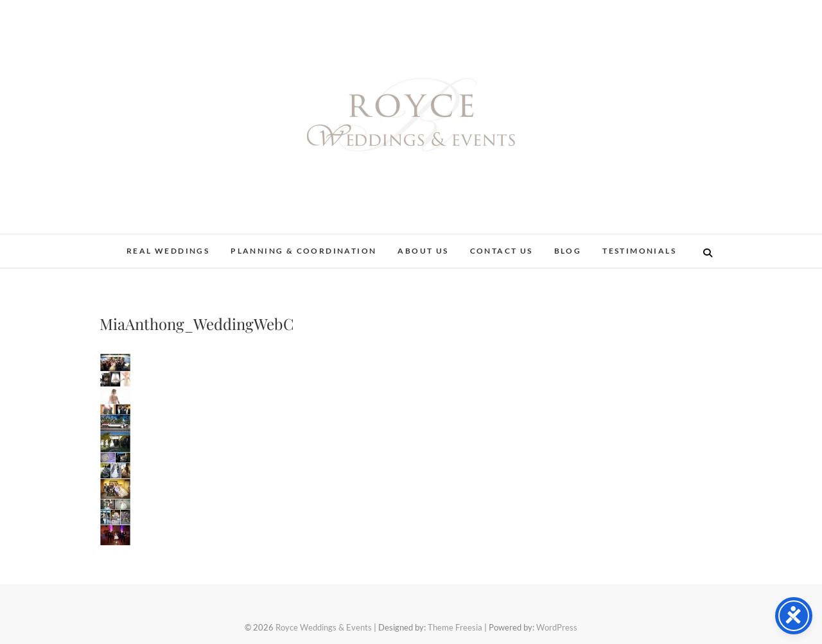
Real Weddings (168, 251)
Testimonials (639, 251)
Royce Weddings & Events (324, 627)
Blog (568, 251)
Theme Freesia (455, 627)
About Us (423, 251)
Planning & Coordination (303, 251)
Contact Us (502, 251)
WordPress (557, 627)
